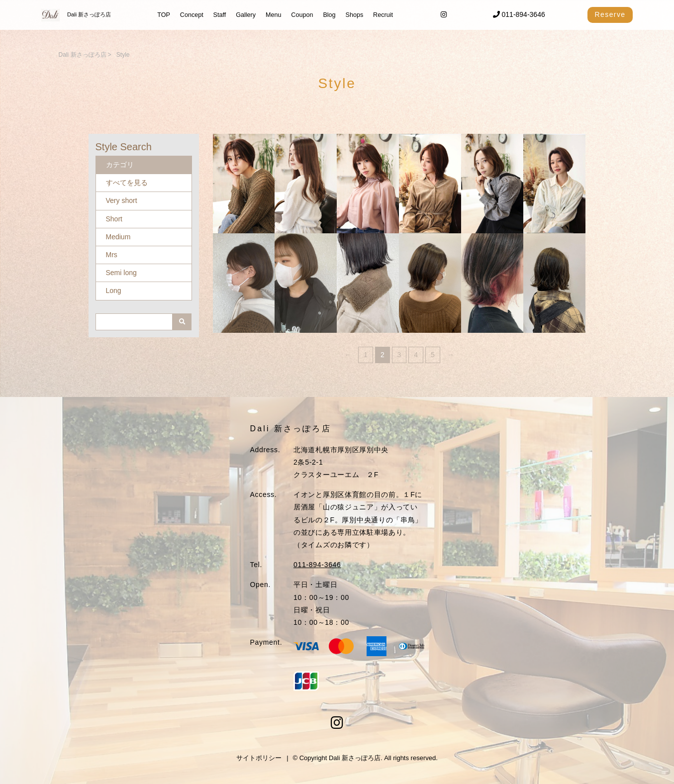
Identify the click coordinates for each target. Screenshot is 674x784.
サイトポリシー (259, 758)
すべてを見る (127, 183)
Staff (220, 15)
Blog (329, 15)
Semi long (121, 273)
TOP (164, 15)
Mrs (112, 255)
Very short (122, 200)
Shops (354, 15)
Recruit (383, 15)
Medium (118, 237)
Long (114, 291)
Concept (192, 15)
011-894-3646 (519, 14)
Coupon (302, 15)
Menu (274, 15)
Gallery (246, 15)
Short (114, 219)
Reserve (610, 14)
